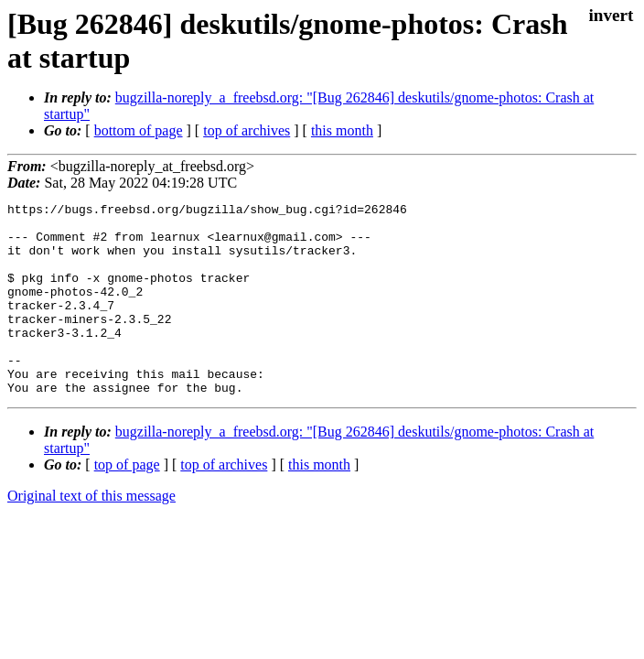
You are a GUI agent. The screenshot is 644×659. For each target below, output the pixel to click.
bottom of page (139, 130)
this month (342, 130)
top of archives (247, 130)
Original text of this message (91, 534)
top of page (127, 503)
